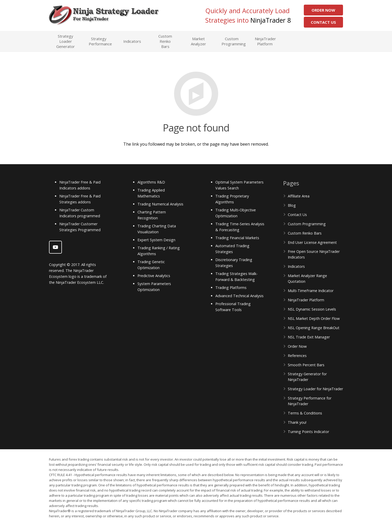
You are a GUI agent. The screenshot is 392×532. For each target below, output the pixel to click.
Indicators (296, 266)
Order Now (323, 10)
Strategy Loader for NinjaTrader (315, 389)
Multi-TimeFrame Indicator (311, 291)
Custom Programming (307, 224)
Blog (292, 205)
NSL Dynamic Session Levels (312, 309)
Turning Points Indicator (308, 432)
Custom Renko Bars (305, 233)
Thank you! (297, 422)
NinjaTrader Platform (306, 300)
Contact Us (323, 22)
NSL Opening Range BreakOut (314, 328)
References (297, 356)
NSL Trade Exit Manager (309, 337)
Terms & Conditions (305, 413)
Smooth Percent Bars (306, 365)
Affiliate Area (299, 196)
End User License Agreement (312, 242)
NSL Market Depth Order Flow (314, 318)
